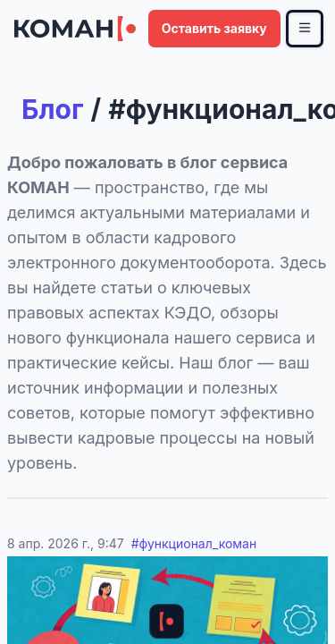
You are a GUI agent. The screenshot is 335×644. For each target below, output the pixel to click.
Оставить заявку (214, 28)
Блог (53, 109)
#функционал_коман (194, 543)
